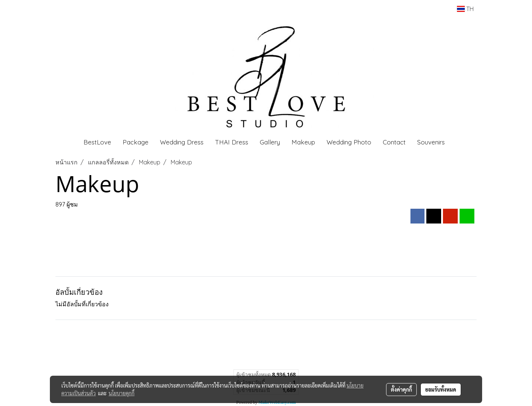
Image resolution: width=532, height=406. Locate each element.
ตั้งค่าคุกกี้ (401, 389)
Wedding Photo (349, 142)
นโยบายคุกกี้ (122, 393)
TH (465, 9)
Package (136, 142)
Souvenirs (431, 142)
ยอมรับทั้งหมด (441, 389)
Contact (394, 142)
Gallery (270, 142)
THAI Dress (232, 142)
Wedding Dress (182, 142)
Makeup (303, 142)
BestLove (97, 142)
